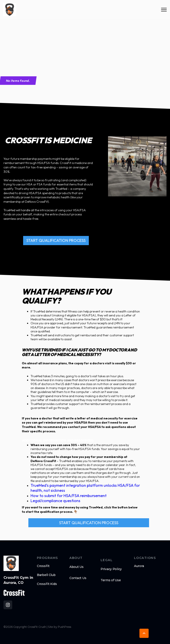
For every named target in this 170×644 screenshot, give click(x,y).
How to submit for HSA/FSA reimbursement (69, 496)
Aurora (139, 566)
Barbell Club (46, 575)
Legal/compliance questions (55, 501)
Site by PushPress (60, 627)
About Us (76, 567)
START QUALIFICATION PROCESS (56, 240)
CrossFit (43, 566)
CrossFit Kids (47, 584)
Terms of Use (111, 580)
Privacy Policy (111, 569)
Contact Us (78, 578)
